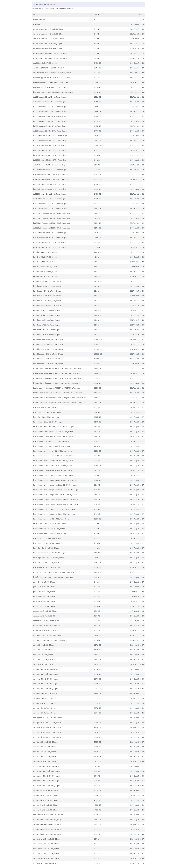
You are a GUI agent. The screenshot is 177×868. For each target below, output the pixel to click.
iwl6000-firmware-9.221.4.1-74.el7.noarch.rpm (50, 204)
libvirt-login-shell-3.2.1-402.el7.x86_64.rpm (49, 558)
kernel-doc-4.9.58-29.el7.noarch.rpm (46, 325)
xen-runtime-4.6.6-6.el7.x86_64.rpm (46, 854)
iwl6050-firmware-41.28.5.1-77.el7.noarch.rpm (50, 238)
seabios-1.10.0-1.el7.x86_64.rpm (45, 611)
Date (140, 15)
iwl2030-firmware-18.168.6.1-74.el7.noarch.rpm (50, 145)
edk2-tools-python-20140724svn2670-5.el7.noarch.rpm (53, 78)
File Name (36, 15)
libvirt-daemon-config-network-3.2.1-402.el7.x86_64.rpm (54, 427)
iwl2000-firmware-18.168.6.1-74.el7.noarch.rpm (50, 136)
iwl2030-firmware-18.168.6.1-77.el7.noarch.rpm (50, 150)
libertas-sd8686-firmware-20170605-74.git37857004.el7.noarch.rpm (58, 369)
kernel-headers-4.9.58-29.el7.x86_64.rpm (48, 354)
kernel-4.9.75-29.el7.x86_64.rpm (45, 276)
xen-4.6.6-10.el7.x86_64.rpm (44, 645)
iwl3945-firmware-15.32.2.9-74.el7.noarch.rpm (50, 165)
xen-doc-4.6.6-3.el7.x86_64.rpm (45, 703)
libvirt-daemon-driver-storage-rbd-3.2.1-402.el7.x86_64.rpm (55, 509)
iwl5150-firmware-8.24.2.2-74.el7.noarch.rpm (49, 194)
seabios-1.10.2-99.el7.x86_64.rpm (46, 616)
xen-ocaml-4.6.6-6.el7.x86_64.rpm (46, 805)
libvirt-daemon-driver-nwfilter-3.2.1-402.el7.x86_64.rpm (53, 461)
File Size (98, 15)
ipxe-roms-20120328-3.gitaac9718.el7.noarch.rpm (51, 87)
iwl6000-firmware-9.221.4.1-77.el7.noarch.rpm (50, 209)
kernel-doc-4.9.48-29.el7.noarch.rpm (46, 315)
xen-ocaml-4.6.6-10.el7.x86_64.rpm (46, 791)
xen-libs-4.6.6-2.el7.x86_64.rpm (45, 747)
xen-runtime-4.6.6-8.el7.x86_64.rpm (46, 858)
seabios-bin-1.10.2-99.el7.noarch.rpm (47, 626)
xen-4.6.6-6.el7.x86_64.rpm (43, 660)
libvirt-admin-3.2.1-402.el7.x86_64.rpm (47, 412)
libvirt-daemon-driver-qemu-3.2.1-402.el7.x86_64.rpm (53, 466)
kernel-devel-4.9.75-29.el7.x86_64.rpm (47, 306)
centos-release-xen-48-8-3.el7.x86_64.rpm (49, 39)
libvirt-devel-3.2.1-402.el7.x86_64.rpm (47, 538)
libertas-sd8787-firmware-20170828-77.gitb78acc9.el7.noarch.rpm (57, 383)
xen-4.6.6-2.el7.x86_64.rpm (43, 650)
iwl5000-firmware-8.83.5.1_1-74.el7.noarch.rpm (50, 184)
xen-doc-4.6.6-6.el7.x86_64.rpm (45, 708)
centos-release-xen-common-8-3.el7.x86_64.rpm (51, 58)
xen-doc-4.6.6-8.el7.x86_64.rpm (45, 713)
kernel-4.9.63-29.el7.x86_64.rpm (45, 272)
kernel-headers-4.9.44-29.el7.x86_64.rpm (48, 339)
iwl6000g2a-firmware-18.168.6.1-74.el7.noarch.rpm (52, 213)
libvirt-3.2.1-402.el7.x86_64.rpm (45, 407)
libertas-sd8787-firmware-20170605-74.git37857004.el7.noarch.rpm (58, 378)
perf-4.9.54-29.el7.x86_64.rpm (44, 592)
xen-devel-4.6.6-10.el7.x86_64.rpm (46, 669)
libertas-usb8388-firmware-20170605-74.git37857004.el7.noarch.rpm (58, 388)
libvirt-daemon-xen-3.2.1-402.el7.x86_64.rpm (49, 533)
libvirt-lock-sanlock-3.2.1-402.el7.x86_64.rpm (49, 553)
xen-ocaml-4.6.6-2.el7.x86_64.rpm (46, 795)
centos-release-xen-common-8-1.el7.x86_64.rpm (51, 53)
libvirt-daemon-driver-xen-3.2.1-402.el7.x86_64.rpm (52, 519)
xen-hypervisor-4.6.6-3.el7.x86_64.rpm (47, 727)
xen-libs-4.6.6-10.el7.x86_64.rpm (45, 742)
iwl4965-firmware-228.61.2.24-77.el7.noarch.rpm (51, 179)
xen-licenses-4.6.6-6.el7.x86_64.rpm (46, 781)
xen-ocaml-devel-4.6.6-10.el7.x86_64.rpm (48, 815)
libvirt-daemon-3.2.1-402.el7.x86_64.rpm (48, 422)
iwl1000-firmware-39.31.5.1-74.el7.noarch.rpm (50, 107)
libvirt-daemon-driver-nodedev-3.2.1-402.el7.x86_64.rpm (54, 456)
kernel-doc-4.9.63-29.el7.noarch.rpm (46, 330)
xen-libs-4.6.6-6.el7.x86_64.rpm (45, 757)
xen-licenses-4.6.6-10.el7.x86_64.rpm (47, 766)
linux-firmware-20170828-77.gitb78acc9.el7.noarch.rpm (53, 577)
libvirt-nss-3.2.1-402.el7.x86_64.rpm (46, 563)
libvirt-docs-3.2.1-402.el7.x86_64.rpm (47, 543)
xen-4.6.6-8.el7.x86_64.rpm (43, 664)
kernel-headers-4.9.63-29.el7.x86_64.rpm (48, 359)
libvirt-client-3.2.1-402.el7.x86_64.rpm (47, 417)
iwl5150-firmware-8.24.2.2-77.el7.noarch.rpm (49, 199)
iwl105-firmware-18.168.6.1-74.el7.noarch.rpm (50, 116)
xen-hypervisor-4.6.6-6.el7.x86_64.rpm (47, 732)
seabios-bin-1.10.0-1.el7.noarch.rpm (46, 621)
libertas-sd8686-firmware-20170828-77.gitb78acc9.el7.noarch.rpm (57, 373)
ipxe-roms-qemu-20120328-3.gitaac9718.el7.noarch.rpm (54, 92)
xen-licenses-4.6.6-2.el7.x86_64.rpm (46, 771)
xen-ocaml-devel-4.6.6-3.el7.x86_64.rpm (48, 824)
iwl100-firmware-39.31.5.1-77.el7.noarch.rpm (49, 102)
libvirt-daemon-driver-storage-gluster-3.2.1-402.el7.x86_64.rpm (56, 490)
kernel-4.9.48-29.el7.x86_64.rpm (45, 257)
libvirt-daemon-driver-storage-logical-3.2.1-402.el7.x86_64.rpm (56, 500)
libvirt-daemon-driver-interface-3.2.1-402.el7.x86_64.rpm (54, 436)
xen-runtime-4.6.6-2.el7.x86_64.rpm (46, 844)
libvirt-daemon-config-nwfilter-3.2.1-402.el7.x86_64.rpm (53, 432)
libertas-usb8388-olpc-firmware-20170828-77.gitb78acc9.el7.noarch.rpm (59, 403)
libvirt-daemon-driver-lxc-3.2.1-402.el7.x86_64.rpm (51, 446)
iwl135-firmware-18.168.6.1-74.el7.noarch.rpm (50, 126)
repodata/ (37, 24)
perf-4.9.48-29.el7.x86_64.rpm (44, 587)
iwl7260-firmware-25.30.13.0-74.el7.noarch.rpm (50, 242)
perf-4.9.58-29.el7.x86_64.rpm (44, 597)
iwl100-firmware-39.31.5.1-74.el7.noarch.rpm (49, 97)
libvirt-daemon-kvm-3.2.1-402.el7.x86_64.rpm (50, 524)
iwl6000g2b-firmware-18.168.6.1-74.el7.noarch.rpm (52, 223)
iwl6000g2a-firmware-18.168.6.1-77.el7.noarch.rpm (52, 218)
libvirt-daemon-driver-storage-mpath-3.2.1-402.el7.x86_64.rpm (56, 504)
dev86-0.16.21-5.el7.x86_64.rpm (45, 63)
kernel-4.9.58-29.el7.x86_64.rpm (45, 267)
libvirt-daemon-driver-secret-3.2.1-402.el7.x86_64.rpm (53, 470)
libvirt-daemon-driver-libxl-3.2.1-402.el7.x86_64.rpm (52, 441)
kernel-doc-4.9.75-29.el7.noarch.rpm (46, 335)
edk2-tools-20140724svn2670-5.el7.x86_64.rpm (51, 68)
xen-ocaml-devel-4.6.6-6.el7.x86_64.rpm (48, 829)
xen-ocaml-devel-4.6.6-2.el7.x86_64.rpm (48, 820)
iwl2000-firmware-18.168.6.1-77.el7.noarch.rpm (50, 141)
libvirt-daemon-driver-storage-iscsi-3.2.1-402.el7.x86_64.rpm (55, 495)
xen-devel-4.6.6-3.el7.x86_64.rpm (45, 679)
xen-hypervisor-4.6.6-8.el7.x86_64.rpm (47, 737)
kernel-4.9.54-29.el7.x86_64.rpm (45, 262)
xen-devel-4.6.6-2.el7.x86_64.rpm (45, 674)
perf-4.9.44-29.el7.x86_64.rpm (44, 582)
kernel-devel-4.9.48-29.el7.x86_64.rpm (47, 286)
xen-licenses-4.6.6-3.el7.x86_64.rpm (46, 776)
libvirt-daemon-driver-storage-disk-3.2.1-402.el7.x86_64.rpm (55, 485)
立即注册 (52, 5)
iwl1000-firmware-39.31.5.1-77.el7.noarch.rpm (50, 112)
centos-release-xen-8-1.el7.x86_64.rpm (47, 44)
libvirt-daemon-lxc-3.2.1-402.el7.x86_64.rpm (49, 529)
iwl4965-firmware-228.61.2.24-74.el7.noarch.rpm (51, 175)
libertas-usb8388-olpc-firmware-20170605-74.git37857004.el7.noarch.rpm (60, 398)
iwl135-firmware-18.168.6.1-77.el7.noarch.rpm (50, 131)
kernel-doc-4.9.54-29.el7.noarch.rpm (46, 320)
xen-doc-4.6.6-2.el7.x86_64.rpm (45, 698)
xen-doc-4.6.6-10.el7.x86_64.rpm (45, 694)
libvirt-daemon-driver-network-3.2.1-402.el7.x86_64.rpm (53, 451)
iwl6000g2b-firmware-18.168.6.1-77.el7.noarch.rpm (52, 228)
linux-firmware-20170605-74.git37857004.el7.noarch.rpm (54, 572)
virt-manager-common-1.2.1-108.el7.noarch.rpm (51, 640)
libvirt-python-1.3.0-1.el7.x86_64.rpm (47, 567)
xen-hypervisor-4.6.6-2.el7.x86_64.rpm (47, 723)
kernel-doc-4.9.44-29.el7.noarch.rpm (46, 310)
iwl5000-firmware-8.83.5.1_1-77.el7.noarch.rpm (50, 189)
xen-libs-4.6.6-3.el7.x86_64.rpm (45, 752)
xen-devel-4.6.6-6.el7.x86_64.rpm (45, 684)
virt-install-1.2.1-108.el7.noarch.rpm (46, 630)
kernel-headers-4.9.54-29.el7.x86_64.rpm (48, 349)
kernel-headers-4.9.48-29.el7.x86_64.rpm (48, 344)
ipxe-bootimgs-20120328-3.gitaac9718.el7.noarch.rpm (53, 82)
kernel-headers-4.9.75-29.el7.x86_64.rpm (48, 364)
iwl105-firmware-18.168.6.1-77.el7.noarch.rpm (50, 121)
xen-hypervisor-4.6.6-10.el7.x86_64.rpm (48, 718)
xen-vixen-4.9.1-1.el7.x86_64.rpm (45, 863)
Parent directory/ (39, 19)
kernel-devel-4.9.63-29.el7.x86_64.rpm (47, 301)
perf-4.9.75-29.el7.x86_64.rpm (44, 606)
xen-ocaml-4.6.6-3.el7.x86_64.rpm (46, 800)
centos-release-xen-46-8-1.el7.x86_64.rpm (49, 29)
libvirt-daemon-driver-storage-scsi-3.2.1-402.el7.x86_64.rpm (55, 514)
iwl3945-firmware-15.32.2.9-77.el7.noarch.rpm (50, 170)
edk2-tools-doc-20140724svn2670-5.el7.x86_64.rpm (52, 73)
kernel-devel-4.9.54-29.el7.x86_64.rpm (47, 291)
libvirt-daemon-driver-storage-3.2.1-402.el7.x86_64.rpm (53, 475)
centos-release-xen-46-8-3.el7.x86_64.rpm (49, 34)
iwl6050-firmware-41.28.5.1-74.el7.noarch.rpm (50, 233)
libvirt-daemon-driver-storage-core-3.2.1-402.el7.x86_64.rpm (55, 480)
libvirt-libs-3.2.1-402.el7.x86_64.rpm (46, 548)
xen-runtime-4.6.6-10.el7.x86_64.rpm (47, 839)
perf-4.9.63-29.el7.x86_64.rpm (44, 601)
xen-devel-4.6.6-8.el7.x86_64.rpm (45, 689)
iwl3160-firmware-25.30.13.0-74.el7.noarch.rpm (50, 155)
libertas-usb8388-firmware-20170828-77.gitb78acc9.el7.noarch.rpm (58, 393)
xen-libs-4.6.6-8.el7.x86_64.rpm (45, 761)
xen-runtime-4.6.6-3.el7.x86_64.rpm (46, 849)
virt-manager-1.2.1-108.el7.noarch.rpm (47, 635)
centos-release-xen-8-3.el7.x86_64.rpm (47, 48)
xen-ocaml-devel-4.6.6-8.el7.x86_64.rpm (48, 834)
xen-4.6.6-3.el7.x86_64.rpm (43, 655)
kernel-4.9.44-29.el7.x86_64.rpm (45, 252)
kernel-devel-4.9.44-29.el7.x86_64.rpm (47, 281)
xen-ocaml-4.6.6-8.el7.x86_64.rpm (46, 810)
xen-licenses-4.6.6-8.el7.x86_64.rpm (46, 786)
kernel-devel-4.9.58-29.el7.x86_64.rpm (47, 296)
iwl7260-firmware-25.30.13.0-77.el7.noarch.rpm (50, 247)
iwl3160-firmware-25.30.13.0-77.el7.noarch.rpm (50, 160)
